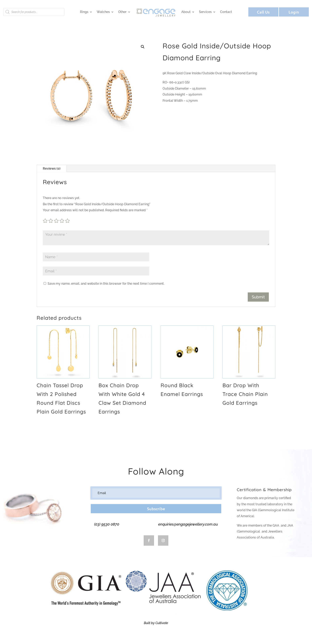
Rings (84, 12)
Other (122, 12)
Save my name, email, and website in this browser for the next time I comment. (106, 284)
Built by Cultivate (156, 623)
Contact (226, 12)
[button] (143, 47)
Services (205, 12)
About (186, 12)
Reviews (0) (52, 169)
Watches (103, 12)
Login (294, 12)
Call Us (263, 12)
